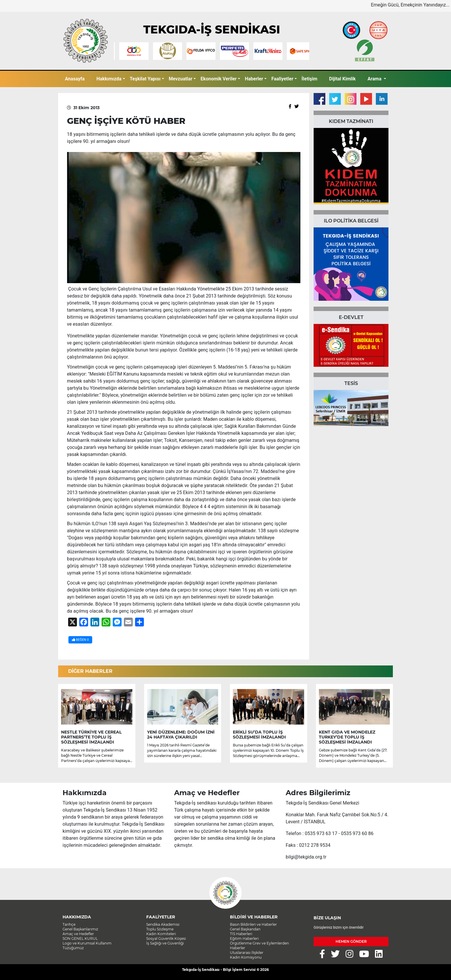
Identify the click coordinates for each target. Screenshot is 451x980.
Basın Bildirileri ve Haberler (253, 924)
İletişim (309, 79)
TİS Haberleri (241, 934)
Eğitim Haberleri (244, 938)
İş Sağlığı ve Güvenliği (165, 943)
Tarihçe (69, 924)
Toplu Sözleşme (160, 929)
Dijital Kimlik (343, 79)
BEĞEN (80, 640)
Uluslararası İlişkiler (247, 953)
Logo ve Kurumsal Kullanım (87, 943)
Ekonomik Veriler (219, 79)
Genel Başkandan (245, 929)
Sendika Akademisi (163, 924)
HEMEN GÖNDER (351, 941)
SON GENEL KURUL (80, 938)
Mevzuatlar (181, 79)
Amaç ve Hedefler (78, 934)
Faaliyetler (282, 79)
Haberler (254, 79)
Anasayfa (75, 79)
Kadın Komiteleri (161, 934)
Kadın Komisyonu (246, 957)
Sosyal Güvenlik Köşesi (166, 938)
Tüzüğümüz (73, 948)
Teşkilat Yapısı (145, 79)
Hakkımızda (109, 79)
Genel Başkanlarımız (80, 929)
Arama (375, 79)
